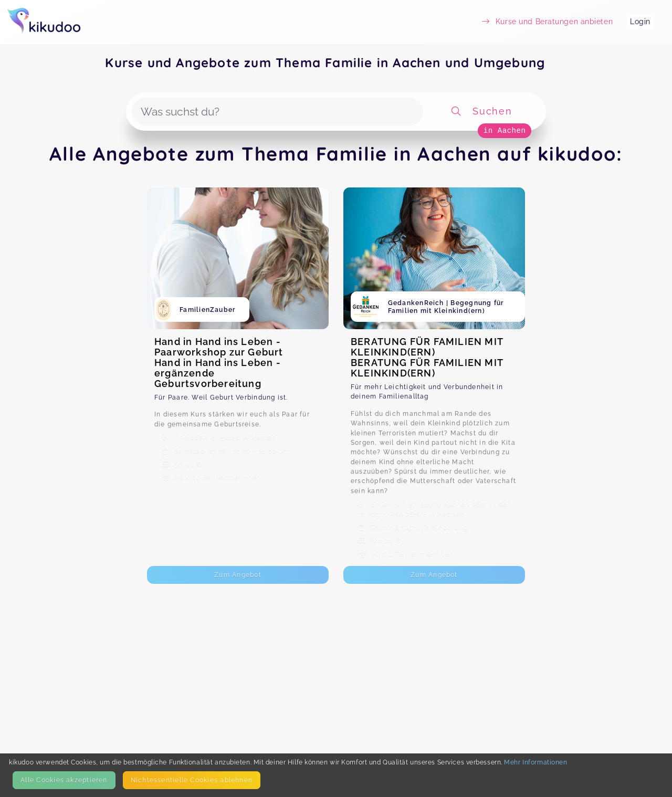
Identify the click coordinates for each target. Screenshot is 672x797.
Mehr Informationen (535, 762)
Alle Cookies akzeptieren (64, 780)
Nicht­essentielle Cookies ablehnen (192, 780)
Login (640, 22)
